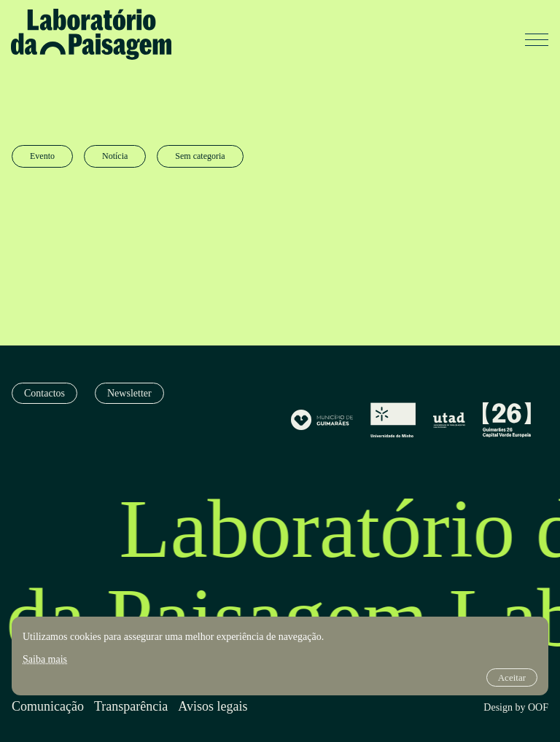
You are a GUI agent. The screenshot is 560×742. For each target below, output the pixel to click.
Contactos (44, 393)
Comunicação (48, 707)
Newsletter (129, 393)
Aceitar (512, 677)
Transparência (131, 707)
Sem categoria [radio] (200, 156)
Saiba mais (45, 659)
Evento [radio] (42, 156)
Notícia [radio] (115, 156)
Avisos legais (213, 707)
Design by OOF (516, 708)
